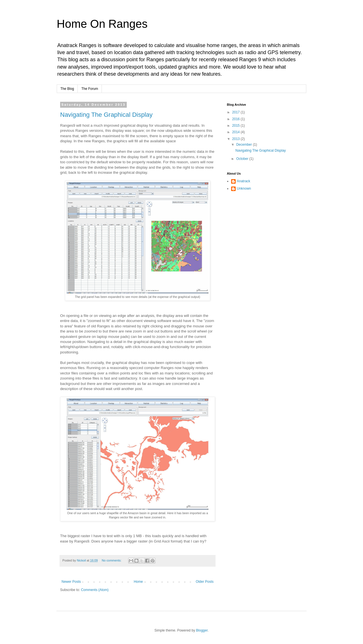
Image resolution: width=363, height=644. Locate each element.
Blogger (202, 630)
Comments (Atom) (95, 590)
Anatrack (243, 181)
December (245, 145)
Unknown (244, 188)
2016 (237, 119)
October (243, 159)
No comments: (112, 560)
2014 (237, 132)
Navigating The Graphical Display (106, 115)
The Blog (67, 89)
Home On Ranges (102, 24)
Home (138, 582)
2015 (237, 126)
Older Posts (205, 582)
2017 (237, 112)
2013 (237, 139)
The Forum (90, 89)
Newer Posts (71, 582)
